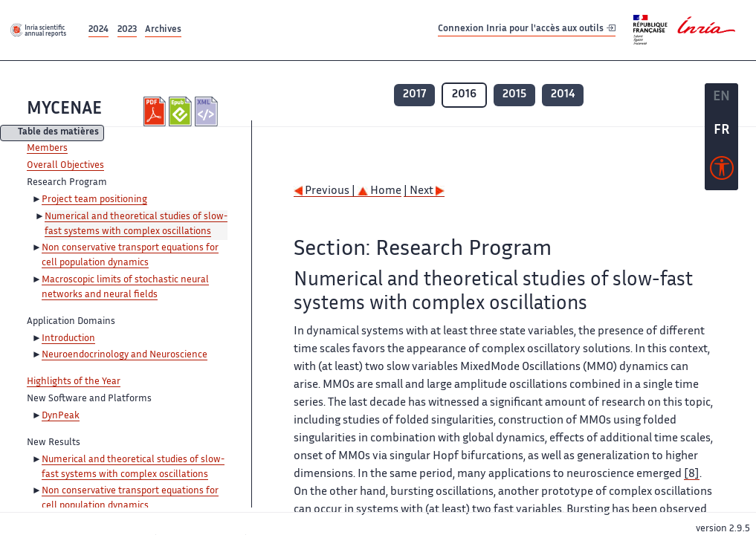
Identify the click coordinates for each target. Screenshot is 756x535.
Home (379, 191)
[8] (692, 474)
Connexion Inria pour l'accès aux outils (527, 29)
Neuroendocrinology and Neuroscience (125, 355)
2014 (563, 95)
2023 (127, 30)
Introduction (68, 339)
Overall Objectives (65, 166)
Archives (163, 30)
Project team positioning (94, 200)
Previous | (326, 191)
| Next (424, 191)
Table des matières (58, 133)
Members (47, 149)
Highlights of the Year (74, 382)
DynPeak (61, 416)
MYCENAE (64, 110)
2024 (98, 30)
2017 (414, 95)
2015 (514, 95)
